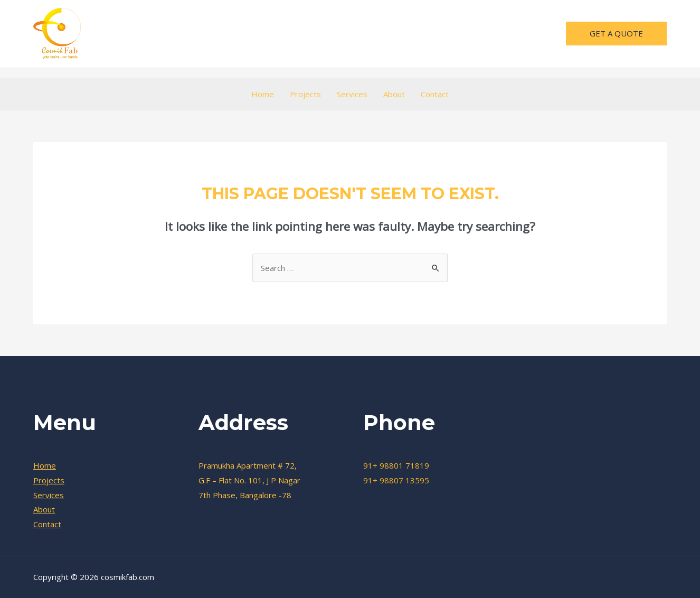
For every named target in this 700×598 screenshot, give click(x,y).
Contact (435, 94)
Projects (305, 94)
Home (263, 94)
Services (352, 94)
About (394, 94)
